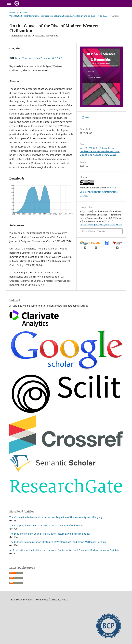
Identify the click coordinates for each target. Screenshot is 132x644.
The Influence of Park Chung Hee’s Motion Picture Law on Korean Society (50, 534)
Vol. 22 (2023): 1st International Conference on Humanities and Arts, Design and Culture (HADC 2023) (59, 16)
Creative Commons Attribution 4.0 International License (99, 192)
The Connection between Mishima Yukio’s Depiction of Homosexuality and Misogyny (56, 517)
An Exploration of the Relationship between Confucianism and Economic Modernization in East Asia (64, 550)
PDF (87, 117)
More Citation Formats (94, 231)
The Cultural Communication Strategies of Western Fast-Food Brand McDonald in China (58, 542)
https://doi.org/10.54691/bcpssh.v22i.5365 (39, 58)
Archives (24, 13)
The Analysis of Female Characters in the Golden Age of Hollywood (46, 525)
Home (12, 13)
